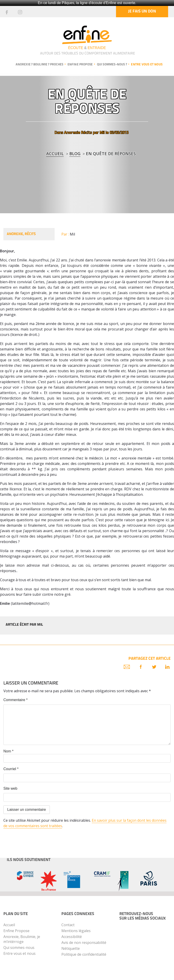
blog (75, 154)
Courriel (11, 769)
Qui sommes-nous (19, 948)
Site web (10, 788)
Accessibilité (72, 937)
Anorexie (72, 132)
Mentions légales (76, 931)
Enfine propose (80, 65)
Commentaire (16, 700)
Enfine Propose (16, 931)
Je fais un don (142, 11)
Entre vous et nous (147, 65)
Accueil (55, 154)
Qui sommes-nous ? (112, 65)
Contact (68, 925)
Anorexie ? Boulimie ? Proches (39, 65)
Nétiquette (71, 948)
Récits (87, 132)
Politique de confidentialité (84, 954)
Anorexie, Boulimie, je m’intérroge (22, 939)
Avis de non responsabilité (84, 943)
